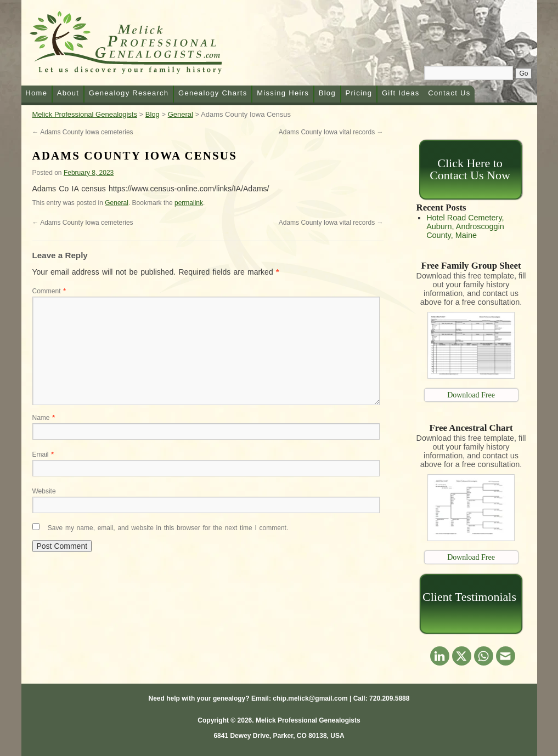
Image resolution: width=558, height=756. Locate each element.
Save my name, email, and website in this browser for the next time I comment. (168, 528)
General (117, 203)
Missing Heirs (283, 93)
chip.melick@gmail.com (310, 698)
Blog (327, 93)
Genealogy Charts (213, 93)
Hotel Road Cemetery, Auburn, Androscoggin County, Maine (465, 226)
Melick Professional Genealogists (139, 45)
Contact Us (449, 93)
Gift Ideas (401, 93)
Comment (49, 291)
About (68, 93)
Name (44, 418)
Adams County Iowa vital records (331, 132)
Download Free (471, 395)
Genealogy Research (129, 93)
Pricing (359, 93)
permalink (189, 203)
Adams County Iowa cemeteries (83, 132)
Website (44, 491)
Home (36, 93)
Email (43, 454)
